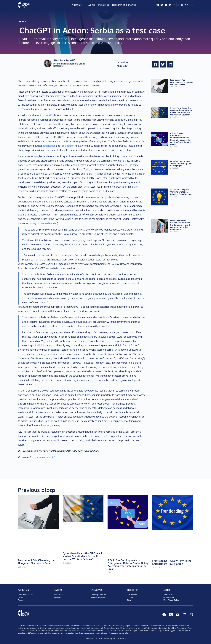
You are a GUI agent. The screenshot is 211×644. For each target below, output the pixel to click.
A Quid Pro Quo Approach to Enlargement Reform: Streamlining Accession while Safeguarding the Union (181, 139)
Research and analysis (126, 5)
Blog (129, 600)
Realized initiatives (98, 597)
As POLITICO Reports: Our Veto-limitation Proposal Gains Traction (181, 192)
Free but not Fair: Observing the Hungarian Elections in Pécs (182, 82)
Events (91, 5)
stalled (67, 146)
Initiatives (104, 5)
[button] (155, 64)
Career (21, 597)
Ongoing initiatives (98, 595)
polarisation (49, 146)
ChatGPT (48, 115)
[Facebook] (158, 5)
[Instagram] (174, 5)
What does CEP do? (26, 595)
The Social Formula (119, 639)
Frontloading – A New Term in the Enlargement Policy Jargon (182, 164)
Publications (132, 595)
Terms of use (168, 595)
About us (79, 5)
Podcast (130, 597)
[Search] (187, 5)
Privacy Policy (169, 597)
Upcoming (58, 595)
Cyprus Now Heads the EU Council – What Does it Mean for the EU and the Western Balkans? (181, 111)
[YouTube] (166, 5)
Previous (58, 597)
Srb (180, 5)
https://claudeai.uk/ (43, 457)
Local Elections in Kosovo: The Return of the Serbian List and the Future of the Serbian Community (181, 225)
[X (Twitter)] (162, 5)
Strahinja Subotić (64, 60)
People (21, 600)
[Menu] (192, 5)
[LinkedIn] (170, 5)
